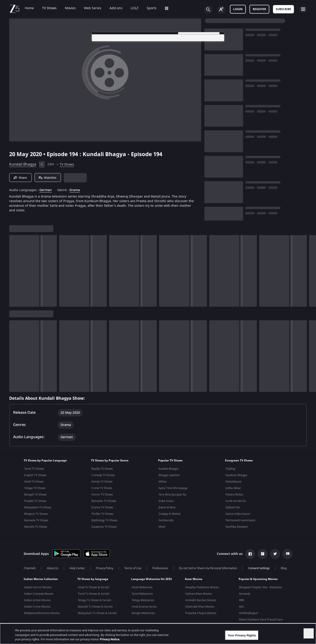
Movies (70, 8)
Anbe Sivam (166, 501)
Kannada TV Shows (36, 520)
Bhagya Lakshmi (169, 475)
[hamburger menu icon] (303, 9)
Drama (75, 190)
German (46, 190)
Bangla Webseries (143, 613)
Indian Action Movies (38, 600)
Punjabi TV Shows (35, 501)
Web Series (93, 8)
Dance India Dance (238, 514)
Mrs (242, 607)
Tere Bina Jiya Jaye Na (172, 495)
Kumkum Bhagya (236, 475)
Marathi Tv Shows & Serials (95, 607)
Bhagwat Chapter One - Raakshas (261, 587)
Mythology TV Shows (104, 520)
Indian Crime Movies (37, 607)
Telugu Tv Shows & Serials (94, 600)
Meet (162, 527)
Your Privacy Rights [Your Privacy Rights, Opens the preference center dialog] (242, 635)
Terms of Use (133, 568)
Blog (284, 568)
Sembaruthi (166, 520)
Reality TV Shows (102, 469)
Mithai (163, 482)
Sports (152, 8)
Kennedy (245, 594)
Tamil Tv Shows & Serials (94, 594)
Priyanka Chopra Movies (201, 613)
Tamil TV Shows (34, 469)
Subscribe (283, 9)
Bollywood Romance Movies (42, 613)
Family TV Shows (102, 482)
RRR (242, 600)
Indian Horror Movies (38, 587)
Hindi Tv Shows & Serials (94, 587)
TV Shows (49, 8)
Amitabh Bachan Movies (201, 600)
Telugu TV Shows (35, 488)
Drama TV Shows (102, 507)
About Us (53, 568)
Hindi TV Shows (34, 482)
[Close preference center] (218, 40)
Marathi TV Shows (36, 527)
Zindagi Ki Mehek (170, 514)
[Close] (309, 633)
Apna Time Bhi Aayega (173, 488)
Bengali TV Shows (35, 495)
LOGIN (238, 9)
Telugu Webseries (143, 600)
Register (259, 9)
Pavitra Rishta (234, 495)
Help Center (77, 568)
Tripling (230, 469)
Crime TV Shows (102, 488)
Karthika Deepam (237, 527)
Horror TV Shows (102, 495)
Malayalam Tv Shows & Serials (97, 613)
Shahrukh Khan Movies (200, 607)
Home (29, 8)
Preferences (160, 568)
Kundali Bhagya (23, 164)
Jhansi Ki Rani (167, 507)
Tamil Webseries (142, 594)
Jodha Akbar (233, 488)
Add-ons (116, 8)
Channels (30, 568)
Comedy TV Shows (103, 475)
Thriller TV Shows (102, 514)
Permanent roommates (241, 520)
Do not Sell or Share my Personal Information (208, 568)
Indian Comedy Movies (39, 594)
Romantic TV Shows (104, 501)
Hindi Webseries (142, 587)
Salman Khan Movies (199, 594)
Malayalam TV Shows (38, 507)
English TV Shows (35, 475)
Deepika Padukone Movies (202, 587)
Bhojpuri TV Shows (36, 514)
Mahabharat (233, 482)
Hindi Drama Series (144, 607)
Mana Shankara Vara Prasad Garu (261, 620)
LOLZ (135, 8)
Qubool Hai (233, 507)
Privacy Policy (105, 568)
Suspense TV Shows (104, 527)
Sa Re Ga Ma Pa (236, 501)
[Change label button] (221, 10)
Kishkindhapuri (249, 613)
